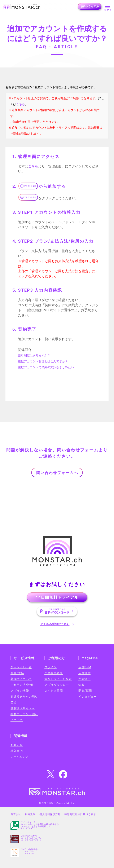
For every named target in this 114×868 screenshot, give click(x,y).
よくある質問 (54, 691)
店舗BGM (85, 667)
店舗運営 (84, 673)
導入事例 (17, 751)
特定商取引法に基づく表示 (80, 814)
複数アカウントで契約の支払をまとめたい (46, 367)
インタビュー (87, 697)
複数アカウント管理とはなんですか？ (43, 361)
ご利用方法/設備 (22, 685)
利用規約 (30, 814)
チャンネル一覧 (21, 667)
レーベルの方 (20, 757)
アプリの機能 (20, 691)
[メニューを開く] (108, 6)
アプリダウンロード (58, 685)
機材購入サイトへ (23, 708)
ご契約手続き (54, 673)
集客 (81, 685)
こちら (21, 104)
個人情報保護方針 (50, 814)
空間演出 (84, 679)
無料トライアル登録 (58, 679)
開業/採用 (85, 691)
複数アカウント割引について (24, 717)
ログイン (51, 667)
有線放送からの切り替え (24, 700)
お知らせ (17, 745)
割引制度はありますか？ (34, 355)
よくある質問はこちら (55, 624)
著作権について (21, 679)
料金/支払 (17, 673)
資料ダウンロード (57, 611)
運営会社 (16, 814)
